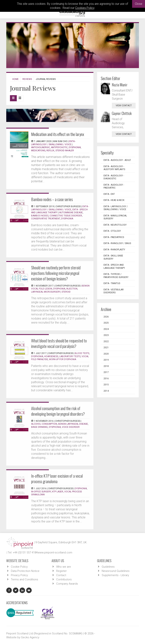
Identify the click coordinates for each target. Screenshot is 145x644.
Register (61, 571)
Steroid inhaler (65, 151)
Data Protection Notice (25, 571)
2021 (106, 348)
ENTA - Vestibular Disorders (114, 291)
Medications (38, 151)
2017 (106, 372)
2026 (106, 317)
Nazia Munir (120, 85)
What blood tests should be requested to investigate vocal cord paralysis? (59, 343)
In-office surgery (41, 492)
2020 (106, 354)
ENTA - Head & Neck (114, 200)
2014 (106, 391)
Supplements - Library (115, 575)
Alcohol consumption (44, 424)
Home (15, 79)
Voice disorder (71, 427)
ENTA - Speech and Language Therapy (114, 266)
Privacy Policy (19, 575)
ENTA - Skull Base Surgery (113, 257)
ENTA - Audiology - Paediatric (114, 186)
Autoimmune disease (71, 213)
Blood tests (82, 353)
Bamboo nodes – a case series (52, 199)
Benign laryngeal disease (73, 424)
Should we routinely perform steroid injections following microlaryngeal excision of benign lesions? (56, 273)
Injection (72, 289)
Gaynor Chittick (122, 113)
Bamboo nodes (40, 216)
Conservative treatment (46, 219)
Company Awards (67, 584)
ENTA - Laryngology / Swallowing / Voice (116, 208)
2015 (106, 385)
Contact (61, 575)
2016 (106, 379)
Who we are (64, 567)
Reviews (27, 79)
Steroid (66, 292)
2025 (106, 323)
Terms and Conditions (25, 579)
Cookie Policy (19, 567)
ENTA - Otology (112, 231)
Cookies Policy (85, 8)
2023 (106, 335)
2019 (106, 360)
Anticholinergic (41, 147)
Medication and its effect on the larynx (58, 134)
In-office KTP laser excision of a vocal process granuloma (57, 479)
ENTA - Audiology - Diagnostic (114, 177)
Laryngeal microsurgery (46, 292)
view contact (124, 106)
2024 (106, 329)
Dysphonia (75, 147)
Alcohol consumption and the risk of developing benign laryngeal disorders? (58, 411)
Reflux (50, 151)
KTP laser (58, 492)
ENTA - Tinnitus (112, 283)
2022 (106, 341)
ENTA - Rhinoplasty (114, 250)
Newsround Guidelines (116, 571)
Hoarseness (51, 356)
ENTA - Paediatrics (114, 237)
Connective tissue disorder (66, 216)
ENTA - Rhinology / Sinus (117, 243)
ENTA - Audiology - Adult (117, 160)
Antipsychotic (59, 147)
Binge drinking (39, 427)
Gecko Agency (30, 637)
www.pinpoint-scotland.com (55, 553)
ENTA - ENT (109, 194)
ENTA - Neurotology (115, 225)
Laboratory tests (70, 356)
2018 (106, 366)
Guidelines (108, 567)
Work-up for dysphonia (63, 359)
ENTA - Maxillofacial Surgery (115, 217)
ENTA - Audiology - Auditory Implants (114, 168)
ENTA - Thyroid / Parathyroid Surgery (116, 276)
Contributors (64, 579)
